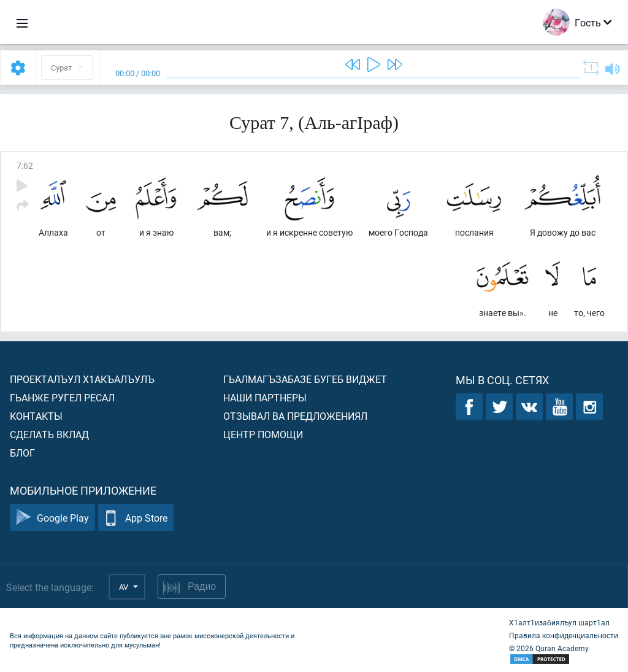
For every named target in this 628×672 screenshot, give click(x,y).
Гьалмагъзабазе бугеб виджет (305, 379)
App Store (136, 518)
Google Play (52, 518)
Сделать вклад (49, 434)
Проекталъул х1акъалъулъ (82, 379)
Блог (22, 453)
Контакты (36, 416)
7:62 (25, 165)
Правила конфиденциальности (564, 635)
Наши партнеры (265, 397)
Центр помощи (263, 434)
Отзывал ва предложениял (295, 416)
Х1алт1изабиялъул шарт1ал (559, 622)
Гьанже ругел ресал (62, 397)
